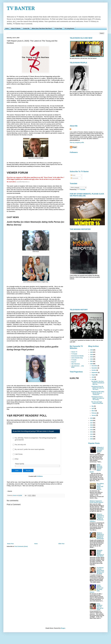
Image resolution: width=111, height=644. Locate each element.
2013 (92, 432)
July (93, 377)
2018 (92, 420)
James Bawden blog (77, 358)
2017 (92, 423)
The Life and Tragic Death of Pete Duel (97, 403)
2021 (92, 361)
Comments (75, 178)
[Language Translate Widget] (78, 187)
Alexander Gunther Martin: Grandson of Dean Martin (100, 553)
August (94, 375)
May (93, 406)
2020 (92, 364)
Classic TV (74, 352)
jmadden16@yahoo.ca (23, 182)
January (94, 415)
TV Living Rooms (69, 28)
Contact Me (26, 28)
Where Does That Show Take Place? (42, 28)
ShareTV (74, 362)
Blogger (63, 628)
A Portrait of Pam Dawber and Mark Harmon (100, 450)
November (95, 368)
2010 (92, 439)
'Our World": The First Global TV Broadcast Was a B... (98, 383)
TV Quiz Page (58, 28)
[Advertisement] (84, 110)
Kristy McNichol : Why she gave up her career (100, 607)
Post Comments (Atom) (21, 546)
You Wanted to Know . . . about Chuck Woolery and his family (100, 571)
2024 (92, 355)
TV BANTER (21, 9)
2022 (92, 359)
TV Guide (74, 360)
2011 (92, 437)
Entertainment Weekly (77, 356)
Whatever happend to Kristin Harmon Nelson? (97, 502)
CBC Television (76, 364)
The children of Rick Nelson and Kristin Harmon (100, 486)
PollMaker (40, 476)
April (93, 408)
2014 (92, 430)
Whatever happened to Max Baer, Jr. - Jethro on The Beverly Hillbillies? (97, 518)
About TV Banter (16, 28)
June (93, 379)
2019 (92, 418)
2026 (92, 350)
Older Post (61, 544)
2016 (92, 425)
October (94, 370)
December (95, 366)
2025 (92, 352)
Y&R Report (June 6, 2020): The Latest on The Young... (98, 398)
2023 (92, 357)
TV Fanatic (74, 354)
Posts (73, 175)
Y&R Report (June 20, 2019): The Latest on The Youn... (98, 388)
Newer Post (10, 544)
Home (7, 28)
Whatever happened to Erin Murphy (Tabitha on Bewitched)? (100, 536)
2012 (92, 434)
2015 (92, 427)
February (94, 413)
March (93, 411)
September (95, 372)
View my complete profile (77, 143)
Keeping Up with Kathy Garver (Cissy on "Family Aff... (98, 393)
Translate (81, 190)
